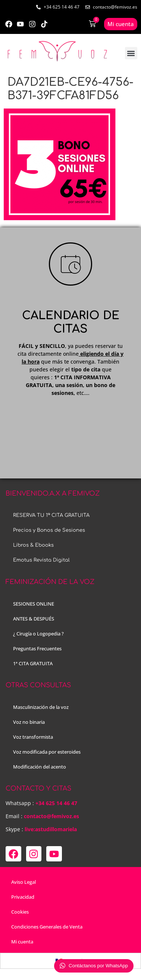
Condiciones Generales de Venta (47, 927)
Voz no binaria (29, 722)
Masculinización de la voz (41, 707)
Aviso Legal (23, 882)
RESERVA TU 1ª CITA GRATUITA (51, 515)
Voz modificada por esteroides (47, 752)
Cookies (20, 912)
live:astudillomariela (51, 829)
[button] (131, 53)
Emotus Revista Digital (41, 560)
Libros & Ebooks (33, 545)
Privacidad (23, 897)
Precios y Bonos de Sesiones (49, 530)
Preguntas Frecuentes (37, 648)
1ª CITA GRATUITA (33, 663)
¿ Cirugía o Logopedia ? (38, 634)
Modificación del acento (40, 767)
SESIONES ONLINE (34, 604)
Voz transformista (33, 737)
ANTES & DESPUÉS (34, 619)
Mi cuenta (22, 942)
